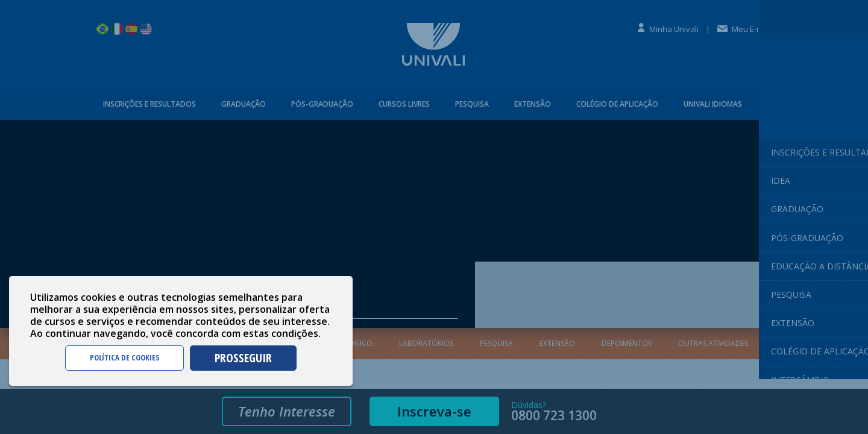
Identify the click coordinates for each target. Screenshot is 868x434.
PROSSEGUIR (243, 358)
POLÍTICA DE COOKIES (124, 357)
